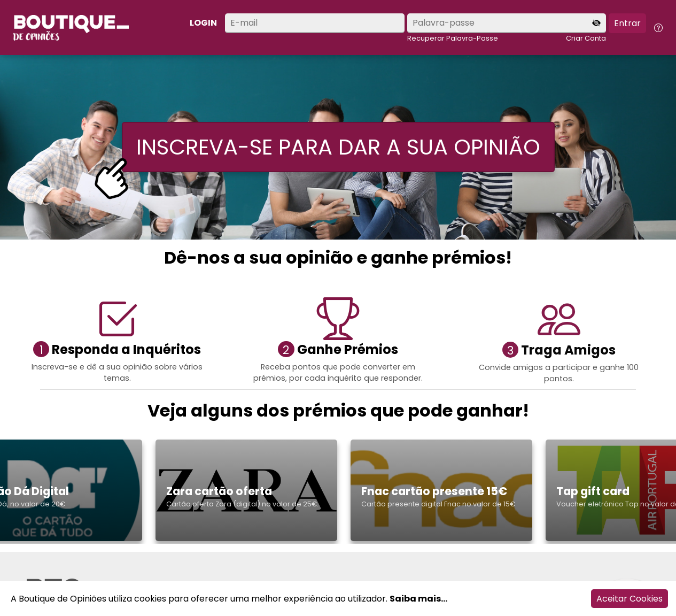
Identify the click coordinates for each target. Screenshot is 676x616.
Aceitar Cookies (630, 599)
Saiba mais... (418, 599)
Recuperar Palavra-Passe (453, 38)
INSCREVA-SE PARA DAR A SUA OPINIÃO (338, 147)
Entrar (627, 23)
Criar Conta (586, 38)
